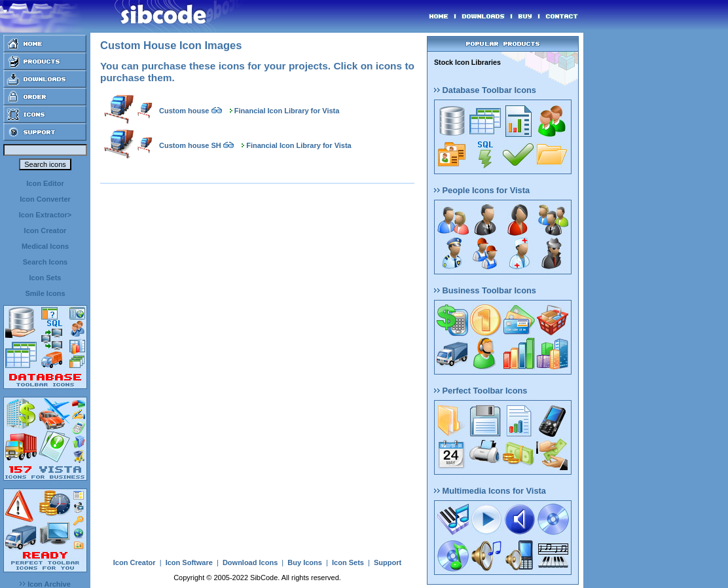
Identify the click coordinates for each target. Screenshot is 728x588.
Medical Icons (45, 246)
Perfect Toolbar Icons (481, 391)
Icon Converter (45, 199)
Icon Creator (45, 230)
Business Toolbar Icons (485, 290)
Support (388, 562)
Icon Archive (45, 584)
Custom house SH (190, 145)
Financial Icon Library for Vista (287, 111)
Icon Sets (45, 278)
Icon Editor (45, 183)
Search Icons (45, 262)
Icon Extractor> (45, 215)
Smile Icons (45, 293)
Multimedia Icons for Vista (490, 491)
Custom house (184, 111)
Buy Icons (305, 562)
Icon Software (189, 562)
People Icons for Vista (482, 190)
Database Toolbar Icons (485, 90)
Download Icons (250, 562)
